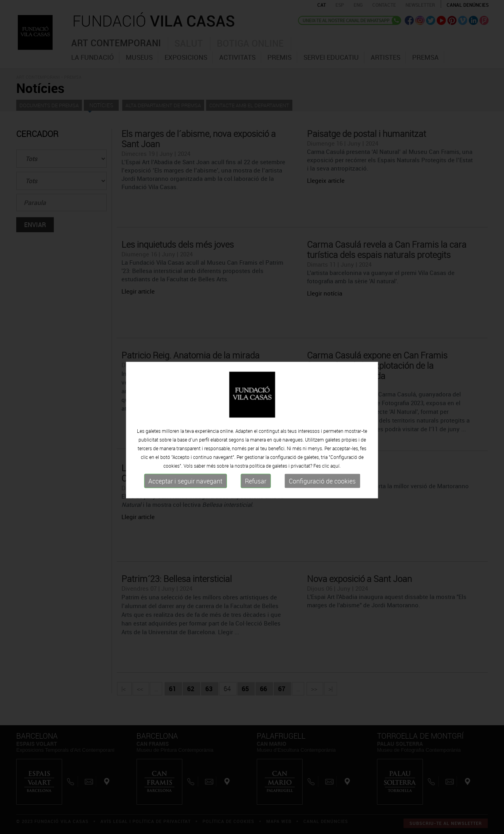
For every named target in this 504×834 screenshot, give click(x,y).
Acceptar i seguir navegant (185, 485)
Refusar (256, 485)
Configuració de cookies (322, 485)
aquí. (335, 470)
